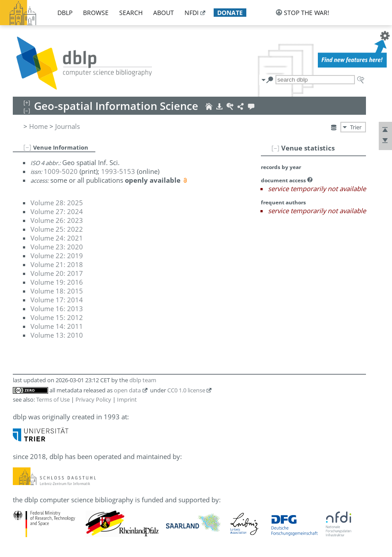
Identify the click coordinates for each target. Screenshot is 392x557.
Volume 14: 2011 (57, 326)
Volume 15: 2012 (57, 317)
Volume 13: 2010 (57, 335)
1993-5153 (118, 171)
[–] (275, 148)
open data (127, 390)
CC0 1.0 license (186, 390)
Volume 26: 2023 (57, 220)
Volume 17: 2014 (57, 300)
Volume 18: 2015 (57, 291)
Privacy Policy (93, 399)
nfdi (192, 13)
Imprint (127, 399)
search (131, 13)
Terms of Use (53, 399)
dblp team (143, 380)
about (164, 13)
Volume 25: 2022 (57, 229)
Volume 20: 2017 (57, 273)
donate (230, 13)
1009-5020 (61, 171)
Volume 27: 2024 (57, 211)
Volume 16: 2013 (57, 309)
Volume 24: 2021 (57, 238)
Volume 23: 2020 (57, 247)
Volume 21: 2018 (57, 264)
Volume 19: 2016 (57, 282)
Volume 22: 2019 (57, 256)
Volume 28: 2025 (57, 203)
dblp (65, 13)
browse (96, 13)
